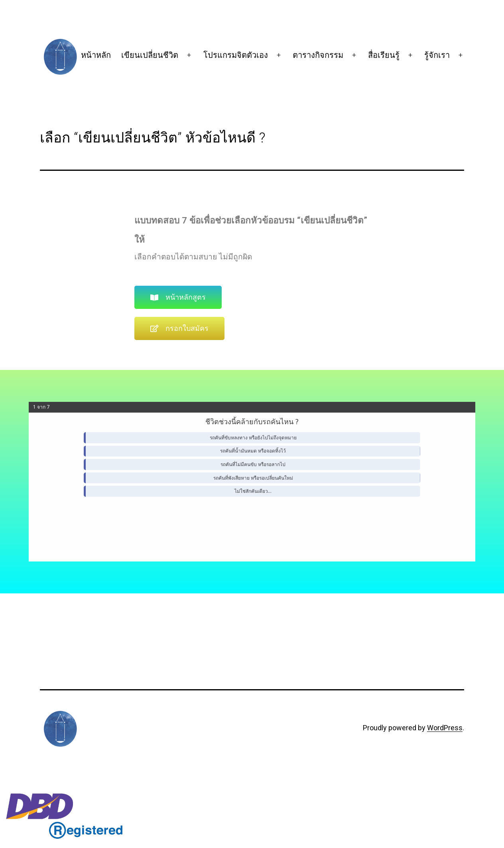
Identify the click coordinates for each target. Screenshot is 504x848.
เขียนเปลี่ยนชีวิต (150, 55)
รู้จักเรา (437, 55)
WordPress (445, 728)
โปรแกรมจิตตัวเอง (236, 55)
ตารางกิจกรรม (318, 55)
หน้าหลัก (96, 55)
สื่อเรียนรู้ (384, 55)
